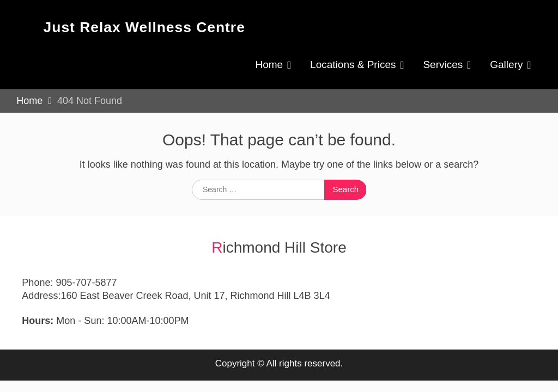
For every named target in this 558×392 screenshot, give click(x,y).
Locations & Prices (353, 65)
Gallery (506, 65)
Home (269, 65)
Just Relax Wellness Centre (144, 27)
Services (443, 65)
